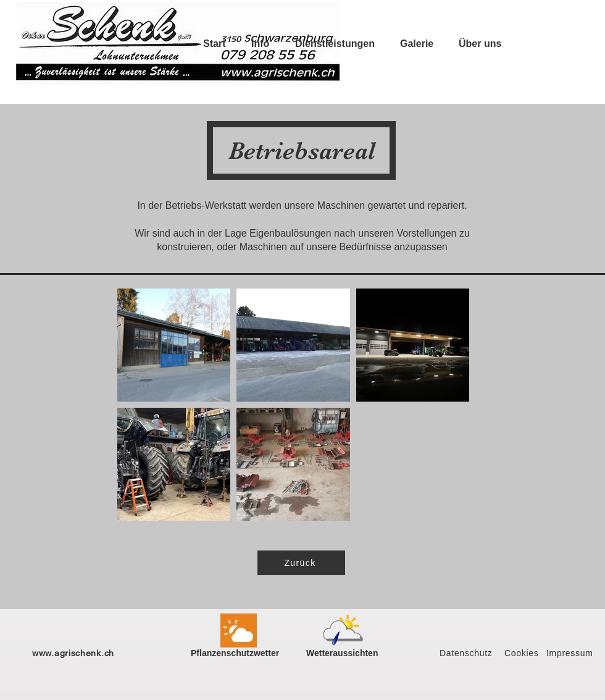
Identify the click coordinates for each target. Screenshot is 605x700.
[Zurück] (301, 563)
